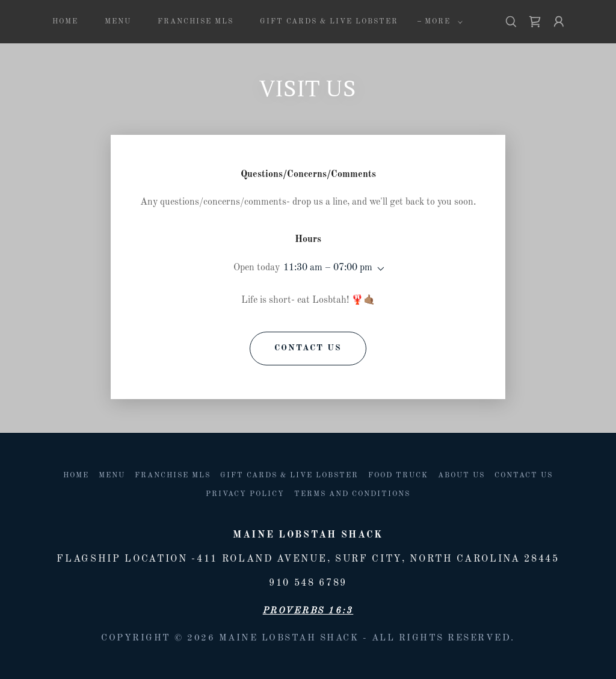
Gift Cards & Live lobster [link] (329, 22)
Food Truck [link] (398, 476)
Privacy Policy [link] (245, 494)
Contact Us (308, 348)
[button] (441, 22)
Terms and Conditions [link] (352, 494)
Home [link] (65, 22)
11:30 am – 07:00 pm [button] (328, 268)
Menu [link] (118, 22)
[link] (535, 22)
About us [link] (461, 476)
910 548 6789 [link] (308, 583)
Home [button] (76, 476)
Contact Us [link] (524, 476)
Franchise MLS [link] (196, 22)
